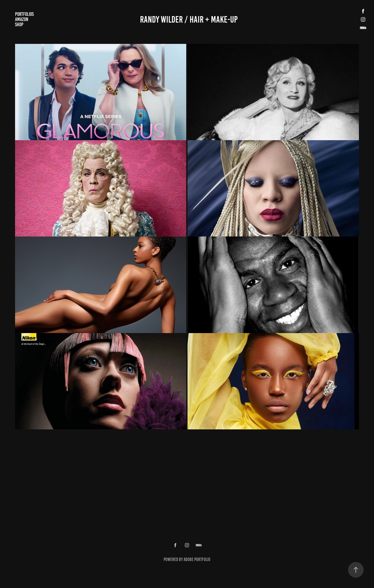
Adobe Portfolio (197, 559)
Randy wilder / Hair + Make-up (189, 19)
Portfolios (24, 14)
